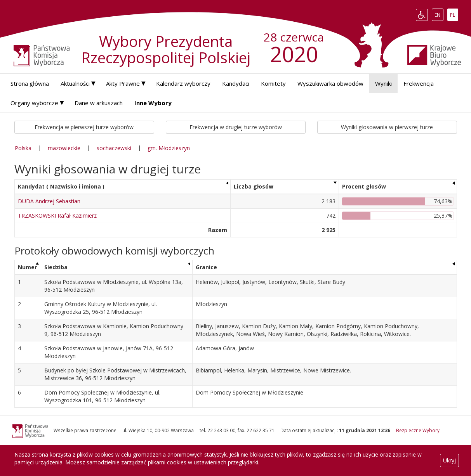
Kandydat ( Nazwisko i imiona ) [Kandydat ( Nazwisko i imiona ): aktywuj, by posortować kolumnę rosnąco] (61, 186)
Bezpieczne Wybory (418, 430)
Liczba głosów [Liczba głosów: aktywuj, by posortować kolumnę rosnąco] (254, 186)
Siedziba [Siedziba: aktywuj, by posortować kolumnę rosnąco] (56, 267)
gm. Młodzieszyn (169, 148)
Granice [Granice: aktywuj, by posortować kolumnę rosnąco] (206, 267)
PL (454, 15)
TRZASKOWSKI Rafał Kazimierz (57, 215)
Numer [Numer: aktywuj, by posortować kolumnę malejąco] (27, 267)
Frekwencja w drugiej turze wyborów (236, 127)
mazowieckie (64, 148)
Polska (23, 148)
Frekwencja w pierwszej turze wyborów (84, 127)
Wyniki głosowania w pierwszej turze (387, 127)
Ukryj (449, 460)
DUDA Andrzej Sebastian (49, 201)
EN (439, 15)
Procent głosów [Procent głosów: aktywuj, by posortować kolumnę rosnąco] (364, 186)
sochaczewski (114, 148)
